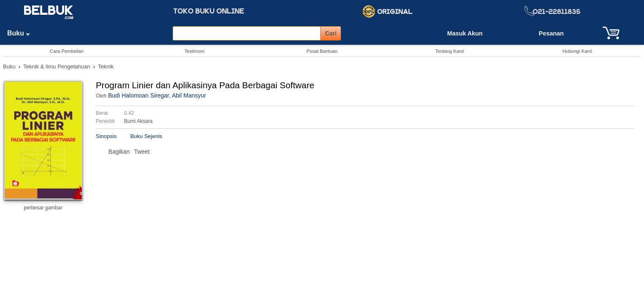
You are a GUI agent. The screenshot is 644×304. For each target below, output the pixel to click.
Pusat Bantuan (322, 51)
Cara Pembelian (67, 51)
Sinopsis (106, 136)
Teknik (106, 66)
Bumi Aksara (138, 121)
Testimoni (194, 51)
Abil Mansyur (189, 95)
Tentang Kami (449, 51)
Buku (22, 33)
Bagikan (119, 152)
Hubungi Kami (577, 51)
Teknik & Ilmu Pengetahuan (57, 66)
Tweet (142, 152)
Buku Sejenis (146, 136)
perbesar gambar (43, 208)
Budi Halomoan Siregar (138, 95)
